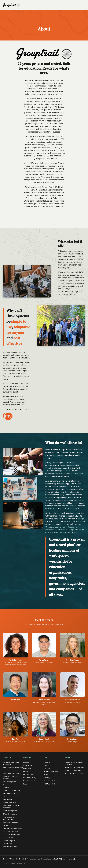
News (46, 774)
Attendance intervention (11, 773)
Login (25, 784)
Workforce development (11, 834)
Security (47, 778)
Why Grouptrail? (29, 781)
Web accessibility (30, 778)
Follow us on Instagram (73, 771)
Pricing (26, 771)
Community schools (10, 846)
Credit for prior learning (11, 790)
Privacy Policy (22, 863)
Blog (46, 765)
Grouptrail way (75, 521)
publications (65, 471)
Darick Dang (72, 739)
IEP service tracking (10, 814)
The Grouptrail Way (51, 771)
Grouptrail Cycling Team (56, 527)
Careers (47, 768)
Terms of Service (9, 863)
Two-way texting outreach (12, 828)
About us (47, 762)
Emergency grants (9, 802)
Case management (10, 782)
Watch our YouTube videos (74, 768)
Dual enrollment (8, 799)
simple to (19, 321)
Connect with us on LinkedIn (75, 774)
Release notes (28, 774)
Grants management (10, 811)
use (9, 327)
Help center (28, 768)
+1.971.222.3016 (50, 784)
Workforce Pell (8, 837)
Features (26, 762)
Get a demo (28, 765)
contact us (50, 508)
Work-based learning (10, 831)
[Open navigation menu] (83, 5)
